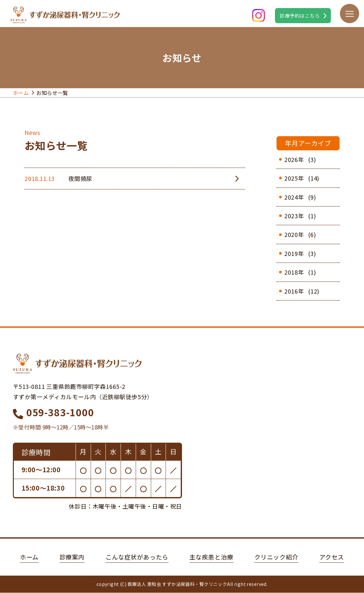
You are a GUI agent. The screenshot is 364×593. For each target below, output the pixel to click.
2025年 (294, 178)
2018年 (294, 272)
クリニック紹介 (279, 557)
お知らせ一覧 (52, 93)
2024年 (294, 197)
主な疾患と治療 (212, 557)
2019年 (294, 253)
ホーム (21, 93)
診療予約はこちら (300, 16)
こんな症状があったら (135, 557)
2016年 (294, 291)
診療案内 (68, 557)
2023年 (294, 216)
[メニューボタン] (350, 14)
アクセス (336, 557)
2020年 (294, 234)
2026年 (294, 159)
